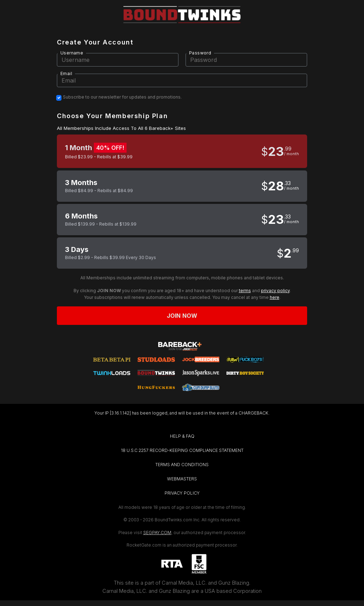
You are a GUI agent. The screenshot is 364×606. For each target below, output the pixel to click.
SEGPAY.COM (157, 533)
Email (66, 73)
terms (245, 291)
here (275, 297)
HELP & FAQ (182, 436)
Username (72, 53)
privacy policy (275, 291)
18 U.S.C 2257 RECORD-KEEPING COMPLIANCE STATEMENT (182, 450)
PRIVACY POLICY (182, 493)
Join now (182, 316)
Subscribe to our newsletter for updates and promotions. (122, 97)
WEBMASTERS (182, 479)
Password (200, 53)
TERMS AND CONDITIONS (182, 465)
